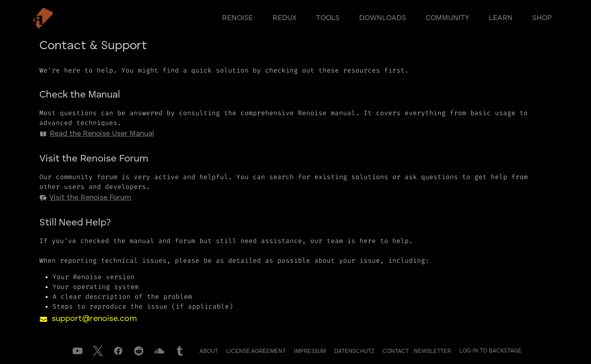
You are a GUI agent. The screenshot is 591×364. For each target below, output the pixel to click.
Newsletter (432, 351)
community (447, 18)
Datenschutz (355, 351)
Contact (396, 351)
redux (284, 18)
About (210, 351)
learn (501, 18)
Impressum (311, 351)
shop (542, 18)
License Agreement (257, 351)
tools (328, 18)
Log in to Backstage (490, 351)
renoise (237, 18)
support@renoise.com (94, 319)
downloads (383, 18)
